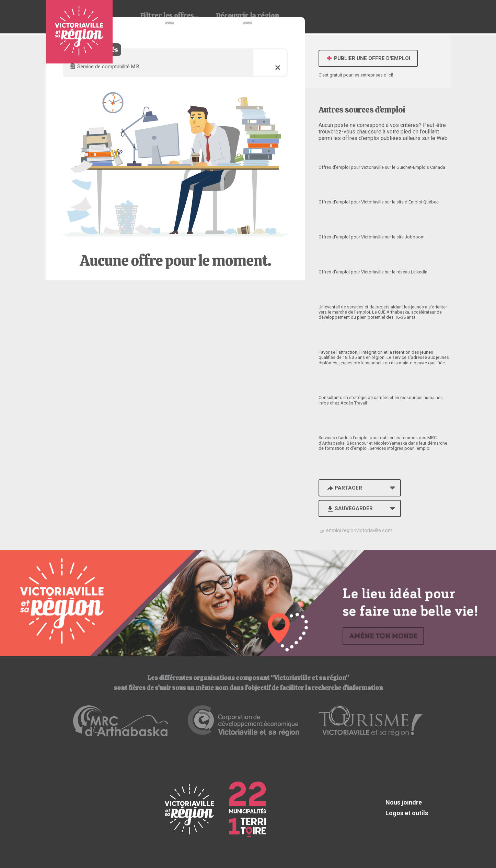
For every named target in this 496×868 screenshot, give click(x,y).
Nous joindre (404, 802)
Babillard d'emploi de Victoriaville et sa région (79, 32)
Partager (344, 488)
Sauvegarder (350, 508)
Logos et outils (407, 813)
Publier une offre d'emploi (368, 58)
